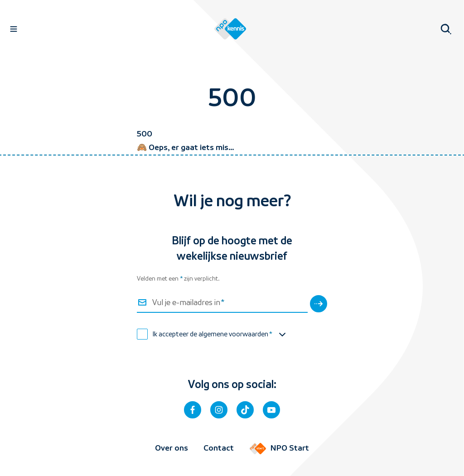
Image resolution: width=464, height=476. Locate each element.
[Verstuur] (319, 304)
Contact (219, 448)
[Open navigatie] (14, 29)
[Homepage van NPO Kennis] (230, 29)
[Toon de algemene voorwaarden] (282, 335)
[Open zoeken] (444, 29)
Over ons (172, 448)
